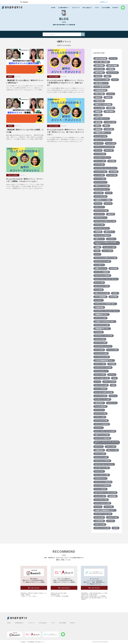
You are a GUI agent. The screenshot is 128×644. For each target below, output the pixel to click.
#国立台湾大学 (99, 403)
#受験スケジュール (100, 268)
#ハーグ (97, 382)
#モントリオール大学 (101, 385)
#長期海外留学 (99, 450)
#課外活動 (98, 122)
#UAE (114, 378)
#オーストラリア (112, 73)
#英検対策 (98, 232)
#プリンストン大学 (100, 318)
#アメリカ (113, 58)
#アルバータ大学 (100, 454)
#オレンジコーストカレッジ (103, 140)
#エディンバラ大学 (109, 382)
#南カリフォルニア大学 (102, 435)
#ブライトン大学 (100, 364)
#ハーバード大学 (100, 179)
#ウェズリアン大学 (100, 172)
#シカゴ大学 (99, 290)
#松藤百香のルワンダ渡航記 (103, 200)
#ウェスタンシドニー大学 (102, 261)
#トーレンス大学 (112, 350)
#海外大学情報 (99, 66)
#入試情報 (98, 115)
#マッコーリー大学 (100, 414)
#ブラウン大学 (99, 225)
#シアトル (98, 507)
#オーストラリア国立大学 (102, 438)
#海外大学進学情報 (100, 58)
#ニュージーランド (100, 182)
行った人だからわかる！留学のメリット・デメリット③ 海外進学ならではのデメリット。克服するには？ (66, 83)
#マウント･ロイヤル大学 (102, 528)
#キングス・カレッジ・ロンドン (104, 464)
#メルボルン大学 (110, 122)
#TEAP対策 (113, 297)
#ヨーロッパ (99, 143)
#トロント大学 (111, 143)
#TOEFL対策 (109, 129)
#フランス (113, 396)
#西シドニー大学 (112, 450)
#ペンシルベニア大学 (101, 353)
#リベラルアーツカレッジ (102, 158)
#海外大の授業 (99, 94)
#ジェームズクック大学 (102, 475)
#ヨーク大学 (109, 507)
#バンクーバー (112, 403)
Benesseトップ (104, 2)
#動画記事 (98, 112)
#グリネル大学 (99, 517)
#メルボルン (111, 239)
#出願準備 (111, 69)
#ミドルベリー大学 (109, 247)
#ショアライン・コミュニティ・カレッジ (107, 311)
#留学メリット (99, 239)
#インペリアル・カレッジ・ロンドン (105, 168)
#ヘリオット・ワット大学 (102, 399)
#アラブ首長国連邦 (100, 297)
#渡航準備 (98, 129)
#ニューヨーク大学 (100, 136)
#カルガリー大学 (112, 517)
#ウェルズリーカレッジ (102, 228)
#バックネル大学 (100, 154)
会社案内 (23, 642)
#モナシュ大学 (111, 447)
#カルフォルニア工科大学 (102, 461)
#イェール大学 (107, 251)
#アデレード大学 (100, 417)
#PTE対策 (112, 364)
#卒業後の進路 (99, 101)
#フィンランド (99, 410)
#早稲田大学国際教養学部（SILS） (105, 510)
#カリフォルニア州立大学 (102, 235)
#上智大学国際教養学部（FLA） (104, 360)
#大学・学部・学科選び (102, 62)
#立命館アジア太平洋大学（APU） (105, 322)
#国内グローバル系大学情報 (103, 104)
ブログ (97, 8)
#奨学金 (97, 126)
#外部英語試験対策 (100, 90)
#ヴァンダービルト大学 (102, 325)
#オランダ (98, 150)
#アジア (109, 193)
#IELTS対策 (114, 172)
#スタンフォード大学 (101, 457)
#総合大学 (111, 214)
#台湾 (113, 385)
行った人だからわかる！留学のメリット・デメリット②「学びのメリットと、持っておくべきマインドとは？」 (66, 132)
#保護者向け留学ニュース (102, 133)
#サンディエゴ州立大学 (102, 424)
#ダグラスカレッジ (100, 218)
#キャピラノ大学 (100, 496)
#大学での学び (99, 69)
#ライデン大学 (99, 165)
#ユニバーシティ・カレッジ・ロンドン (106, 279)
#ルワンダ (108, 204)
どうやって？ (76, 8)
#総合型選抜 (112, 496)
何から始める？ (87, 8)
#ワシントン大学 (100, 161)
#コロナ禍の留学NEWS (102, 87)
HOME (53, 8)
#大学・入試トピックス (102, 119)
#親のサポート (109, 232)
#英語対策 (108, 97)
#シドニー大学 (99, 283)
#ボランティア (99, 207)
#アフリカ (98, 204)
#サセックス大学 (100, 524)
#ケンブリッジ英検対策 (102, 272)
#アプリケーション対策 (102, 80)
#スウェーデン (99, 471)
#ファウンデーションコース (103, 346)
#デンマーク (99, 447)
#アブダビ (111, 521)
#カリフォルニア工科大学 (102, 276)
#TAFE (97, 251)
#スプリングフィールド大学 (103, 368)
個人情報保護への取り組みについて (36, 642)
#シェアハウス (99, 214)
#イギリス (111, 94)
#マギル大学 (99, 332)
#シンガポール (99, 265)
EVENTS (115, 8)
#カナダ (115, 80)
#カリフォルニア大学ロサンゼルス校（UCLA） (105, 243)
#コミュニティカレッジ (102, 189)
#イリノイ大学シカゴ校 (102, 378)
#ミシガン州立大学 (100, 406)
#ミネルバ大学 (112, 175)
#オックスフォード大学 (102, 286)
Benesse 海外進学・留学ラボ (12, 8)
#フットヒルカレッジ (101, 371)
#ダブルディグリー (100, 478)
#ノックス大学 (99, 175)
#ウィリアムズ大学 (100, 396)
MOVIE (10, 77)
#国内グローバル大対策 (102, 186)
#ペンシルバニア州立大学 (102, 486)
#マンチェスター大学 (101, 421)
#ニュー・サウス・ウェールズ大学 (105, 431)
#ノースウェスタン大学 (102, 357)
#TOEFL (115, 293)
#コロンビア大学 (100, 339)
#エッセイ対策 (99, 108)
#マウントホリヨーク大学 (102, 503)
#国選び (107, 76)
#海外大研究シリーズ (101, 83)
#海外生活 (98, 76)
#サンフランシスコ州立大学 (103, 482)
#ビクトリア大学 (100, 375)
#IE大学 (116, 528)
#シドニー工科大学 (100, 489)
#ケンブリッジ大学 (100, 343)
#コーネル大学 (99, 350)
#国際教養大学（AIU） (102, 314)
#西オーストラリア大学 (102, 293)
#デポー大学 (109, 150)
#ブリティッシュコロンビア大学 (104, 147)
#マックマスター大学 (101, 500)
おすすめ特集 (106, 8)
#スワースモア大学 (100, 196)
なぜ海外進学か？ (64, 8)
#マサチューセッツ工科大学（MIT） (105, 304)
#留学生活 (98, 97)
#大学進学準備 (99, 521)
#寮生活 (106, 126)
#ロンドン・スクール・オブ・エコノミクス (107, 442)
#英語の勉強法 (109, 112)
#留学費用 (111, 108)
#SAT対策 (112, 161)
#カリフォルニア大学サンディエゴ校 (105, 258)
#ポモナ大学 (99, 193)
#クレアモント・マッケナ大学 (104, 336)
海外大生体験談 (54, 77)
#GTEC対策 (114, 268)
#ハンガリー (99, 300)
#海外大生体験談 (112, 66)
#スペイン (112, 375)
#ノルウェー (99, 428)
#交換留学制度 (99, 307)
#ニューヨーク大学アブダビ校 (104, 392)
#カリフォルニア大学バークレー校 (105, 221)
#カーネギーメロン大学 (102, 468)
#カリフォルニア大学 (101, 211)
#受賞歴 (97, 247)
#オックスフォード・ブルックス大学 (105, 493)
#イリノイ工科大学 (100, 389)
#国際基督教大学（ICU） (102, 329)
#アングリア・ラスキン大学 (103, 514)
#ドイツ (97, 254)
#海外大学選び (99, 73)
